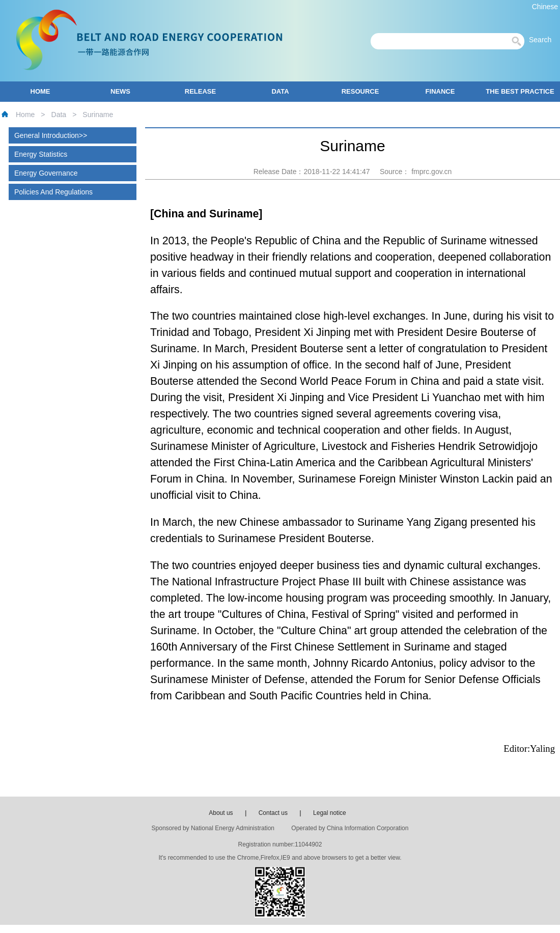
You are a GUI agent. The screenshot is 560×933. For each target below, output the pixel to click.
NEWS (120, 91)
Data (59, 115)
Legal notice (330, 813)
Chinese (545, 7)
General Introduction (47, 135)
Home (25, 115)
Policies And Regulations (53, 192)
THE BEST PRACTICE (520, 91)
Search (543, 40)
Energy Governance (46, 173)
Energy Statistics (41, 154)
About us (221, 813)
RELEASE (200, 91)
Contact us (273, 813)
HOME (40, 91)
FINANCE (440, 91)
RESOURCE (360, 91)
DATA (280, 91)
